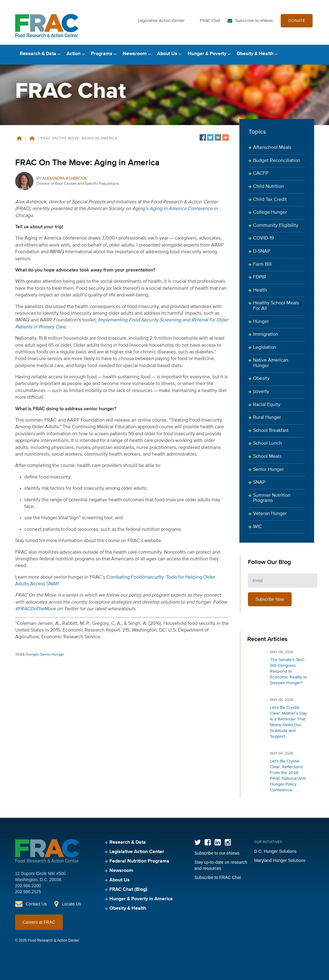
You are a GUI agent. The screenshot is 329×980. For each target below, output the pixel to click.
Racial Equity (267, 405)
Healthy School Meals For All (276, 306)
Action (74, 54)
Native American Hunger (271, 363)
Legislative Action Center (161, 21)
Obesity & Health (255, 54)
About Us (167, 54)
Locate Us (72, 904)
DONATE (297, 21)
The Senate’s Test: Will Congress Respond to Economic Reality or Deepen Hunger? (289, 671)
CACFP (261, 173)
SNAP (259, 482)
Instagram (228, 842)
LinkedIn (218, 842)
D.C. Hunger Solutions (275, 851)
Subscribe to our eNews (217, 853)
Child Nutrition (269, 187)
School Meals (267, 457)
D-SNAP (262, 251)
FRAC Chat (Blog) (128, 890)
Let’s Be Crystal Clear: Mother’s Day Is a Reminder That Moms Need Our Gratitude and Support (288, 722)
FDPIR (260, 277)
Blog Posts (32, 138)
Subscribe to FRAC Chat (218, 877)
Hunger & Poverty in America (141, 899)
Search (309, 54)
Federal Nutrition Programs (139, 861)
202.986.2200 (28, 886)
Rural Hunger (267, 418)
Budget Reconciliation (277, 161)
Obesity (261, 379)
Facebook (208, 842)
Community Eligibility (276, 226)
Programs (102, 54)
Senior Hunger (52, 655)
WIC (257, 527)
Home (19, 138)
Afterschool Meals (272, 148)
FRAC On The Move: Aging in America (87, 163)
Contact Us (36, 904)
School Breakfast (271, 431)
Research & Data (38, 54)
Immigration (266, 334)
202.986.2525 (28, 892)
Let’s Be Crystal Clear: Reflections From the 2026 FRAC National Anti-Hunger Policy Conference (288, 776)
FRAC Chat (210, 21)
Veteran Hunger (270, 514)
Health (260, 290)
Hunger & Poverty (207, 54)
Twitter (198, 842)
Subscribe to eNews (254, 21)
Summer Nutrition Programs (272, 498)
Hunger (32, 655)
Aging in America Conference (181, 209)
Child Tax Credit (270, 200)
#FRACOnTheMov (34, 609)
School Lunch (267, 443)
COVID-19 (263, 238)
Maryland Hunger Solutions (280, 860)
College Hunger (270, 212)
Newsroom (135, 54)
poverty (261, 392)
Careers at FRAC (39, 922)
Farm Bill (262, 264)
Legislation (265, 348)
